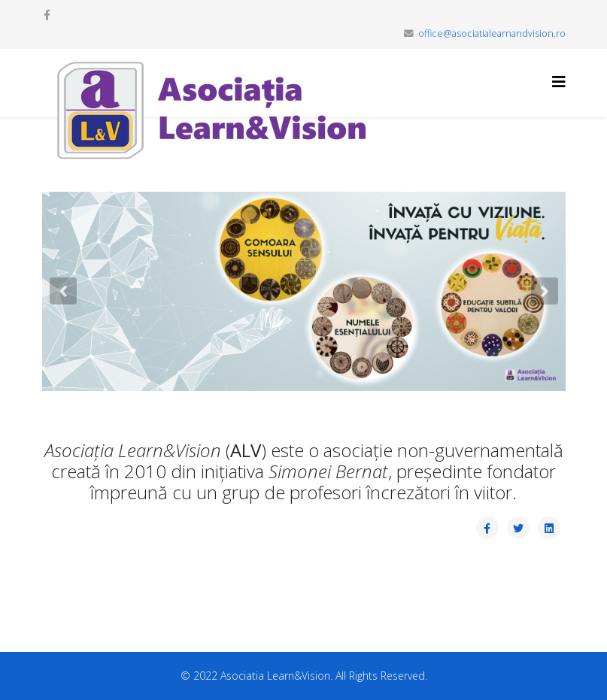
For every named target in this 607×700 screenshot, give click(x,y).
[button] (63, 291)
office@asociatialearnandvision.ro (492, 33)
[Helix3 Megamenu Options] (559, 82)
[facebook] (47, 15)
